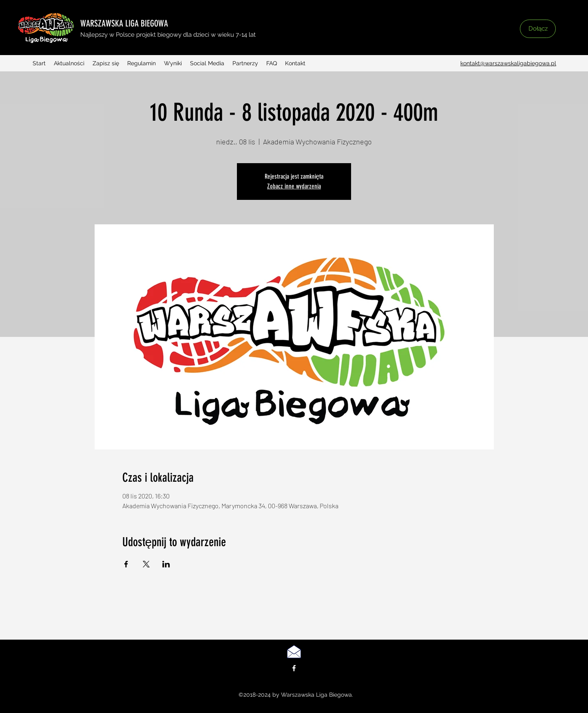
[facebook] (294, 668)
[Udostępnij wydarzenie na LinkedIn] (166, 564)
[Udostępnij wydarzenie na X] (146, 564)
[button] (484, 35)
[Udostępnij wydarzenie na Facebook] (126, 564)
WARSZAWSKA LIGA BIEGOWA (124, 23)
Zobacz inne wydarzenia (294, 186)
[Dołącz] (538, 29)
